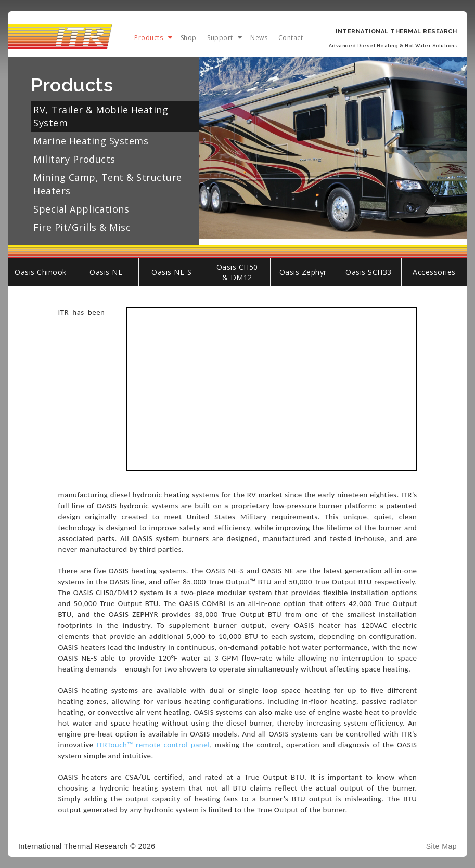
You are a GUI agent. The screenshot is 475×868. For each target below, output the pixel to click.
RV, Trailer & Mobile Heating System (101, 116)
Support (220, 38)
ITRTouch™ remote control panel (153, 745)
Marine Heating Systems (91, 141)
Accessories (434, 272)
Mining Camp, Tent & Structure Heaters (108, 184)
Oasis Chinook (41, 272)
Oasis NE (106, 272)
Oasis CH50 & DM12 (237, 272)
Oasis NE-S (171, 272)
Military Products (74, 159)
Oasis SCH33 (369, 272)
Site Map (441, 846)
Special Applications (81, 209)
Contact (291, 38)
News (259, 38)
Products (149, 38)
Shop (189, 38)
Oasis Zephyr (303, 272)
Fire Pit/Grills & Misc (82, 227)
